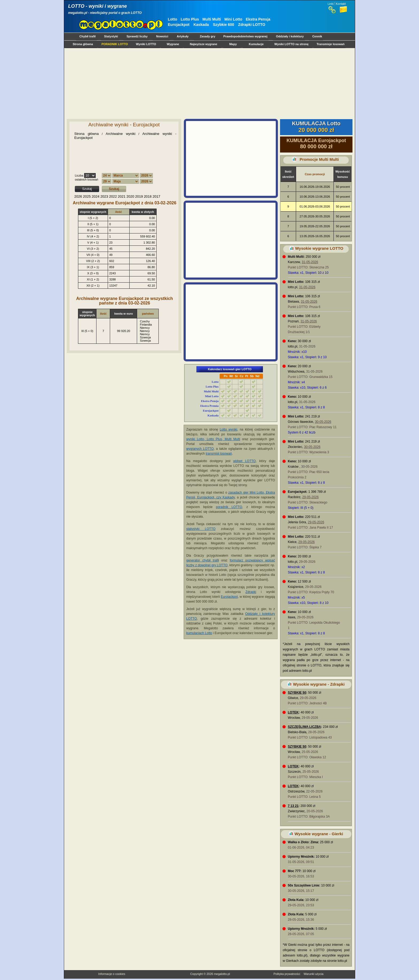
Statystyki (111, 36)
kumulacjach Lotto (199, 633)
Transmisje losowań (331, 44)
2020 (130, 196)
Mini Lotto (233, 19)
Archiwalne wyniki (121, 134)
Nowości (162, 36)
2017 (156, 196)
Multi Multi (212, 19)
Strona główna (83, 44)
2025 (87, 196)
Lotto (172, 19)
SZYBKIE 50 (297, 693)
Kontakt (341, 4)
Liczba (79, 175)
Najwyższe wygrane (203, 44)
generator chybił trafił (203, 560)
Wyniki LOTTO (146, 44)
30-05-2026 (323, 422)
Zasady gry (208, 36)
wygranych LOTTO (200, 449)
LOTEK (293, 712)
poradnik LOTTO (229, 507)
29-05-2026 (310, 497)
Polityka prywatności (287, 974)
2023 (104, 196)
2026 (78, 196)
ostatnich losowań (86, 179)
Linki (331, 4)
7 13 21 (293, 806)
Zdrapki (251, 592)
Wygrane (173, 44)
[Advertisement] (208, 83)
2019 (139, 196)
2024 (96, 196)
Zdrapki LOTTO (252, 25)
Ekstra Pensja (258, 19)
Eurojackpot (179, 25)
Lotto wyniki (228, 430)
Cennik (317, 36)
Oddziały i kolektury (290, 36)
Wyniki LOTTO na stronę (292, 44)
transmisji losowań (219, 454)
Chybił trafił (88, 36)
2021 (122, 196)
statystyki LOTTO (201, 529)
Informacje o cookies (112, 974)
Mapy (233, 44)
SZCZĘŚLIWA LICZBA (304, 727)
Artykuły (183, 36)
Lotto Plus (190, 19)
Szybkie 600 (224, 25)
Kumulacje (256, 44)
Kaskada (201, 25)
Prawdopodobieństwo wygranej (245, 36)
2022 (113, 196)
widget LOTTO (244, 461)
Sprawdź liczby (137, 36)
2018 (148, 196)
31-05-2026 (310, 262)
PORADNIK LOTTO (115, 44)
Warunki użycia (313, 974)
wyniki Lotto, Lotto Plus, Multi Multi (213, 439)
